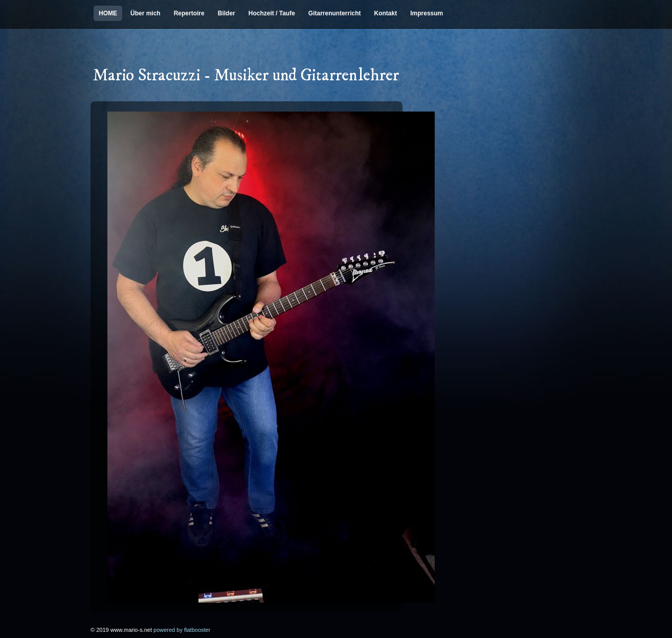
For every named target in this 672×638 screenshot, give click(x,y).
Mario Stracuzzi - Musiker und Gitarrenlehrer (246, 76)
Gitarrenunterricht (335, 13)
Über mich (145, 13)
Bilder (227, 13)
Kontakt (386, 13)
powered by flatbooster (182, 630)
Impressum (427, 13)
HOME (108, 13)
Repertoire (189, 13)
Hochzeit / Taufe (272, 13)
